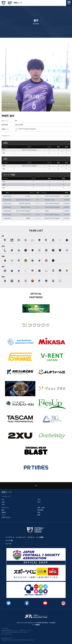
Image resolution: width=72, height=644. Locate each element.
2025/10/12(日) (7, 200)
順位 (3, 510)
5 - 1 (38, 211)
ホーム (32, 193)
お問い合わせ (6, 517)
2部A (39, 500)
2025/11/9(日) (7, 196)
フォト (4, 515)
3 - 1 (38, 207)
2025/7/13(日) (7, 204)
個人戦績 (40, 510)
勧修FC (30, 218)
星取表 (4, 512)
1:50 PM (66, 196)
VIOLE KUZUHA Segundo (29, 150)
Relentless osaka (48, 200)
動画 (39, 515)
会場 (39, 512)
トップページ (10, 537)
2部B (3, 502)
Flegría (45, 211)
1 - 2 (38, 218)
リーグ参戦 (40, 537)
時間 (66, 193)
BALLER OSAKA (27, 207)
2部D (3, 504)
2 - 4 (38, 204)
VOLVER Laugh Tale (26, 203)
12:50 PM (66, 204)
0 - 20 (38, 215)
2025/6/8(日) (7, 207)
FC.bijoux (29, 196)
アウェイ (44, 193)
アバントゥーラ (28, 215)
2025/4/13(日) (7, 211)
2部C (39, 502)
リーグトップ (6, 496)
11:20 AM (66, 218)
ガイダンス (5, 508)
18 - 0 (38, 200)
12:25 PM (66, 211)
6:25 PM (66, 200)
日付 (7, 193)
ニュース (8, 544)
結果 (38, 193)
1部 (3, 500)
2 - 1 (38, 196)
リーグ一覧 (9, 541)
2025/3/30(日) (7, 215)
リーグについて (21, 537)
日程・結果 (41, 508)
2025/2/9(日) (7, 218)
